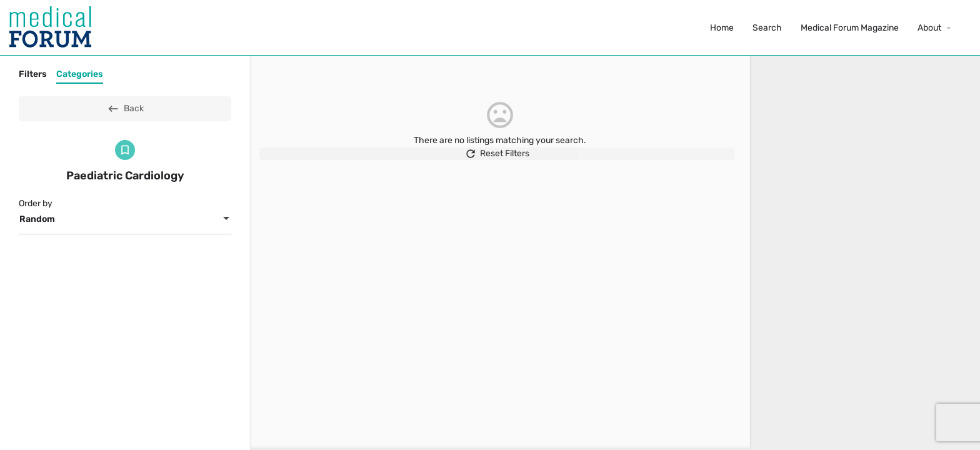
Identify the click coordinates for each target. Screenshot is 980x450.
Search (767, 28)
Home (722, 28)
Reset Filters (500, 159)
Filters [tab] (33, 74)
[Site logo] (52, 27)
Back (125, 109)
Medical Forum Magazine (850, 28)
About (929, 28)
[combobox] (125, 219)
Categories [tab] (80, 74)
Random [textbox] (37, 219)
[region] (865, 253)
